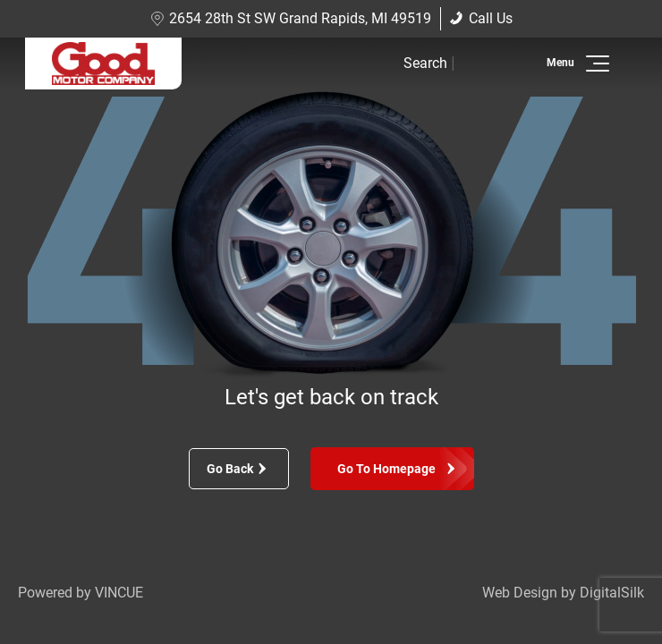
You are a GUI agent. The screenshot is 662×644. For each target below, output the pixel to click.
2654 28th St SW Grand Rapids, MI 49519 (291, 18)
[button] (594, 64)
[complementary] (608, 590)
